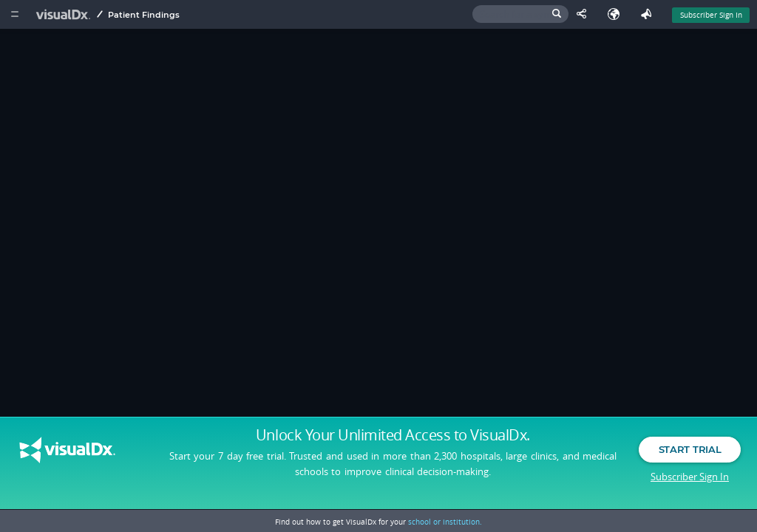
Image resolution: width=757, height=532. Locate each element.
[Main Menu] (14, 14)
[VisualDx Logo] (65, 14)
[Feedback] (649, 14)
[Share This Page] (585, 14)
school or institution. (445, 522)
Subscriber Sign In (690, 477)
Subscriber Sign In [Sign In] (711, 15)
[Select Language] (617, 14)
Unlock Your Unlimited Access (393, 435)
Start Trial (690, 449)
